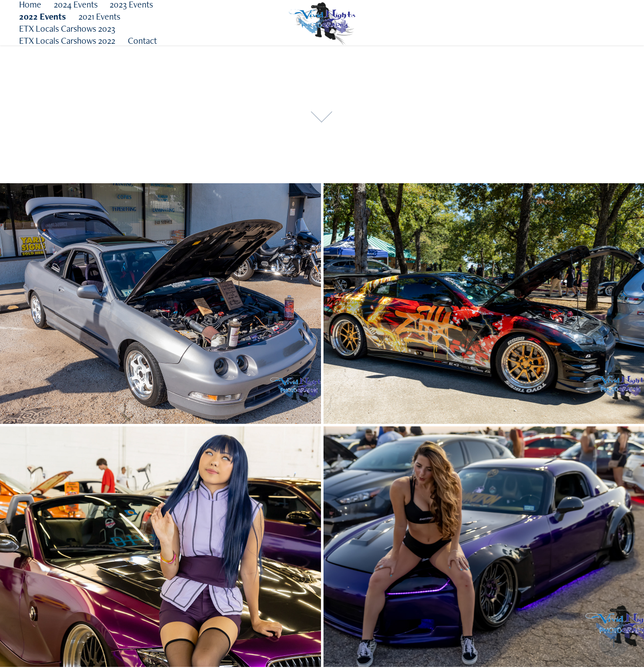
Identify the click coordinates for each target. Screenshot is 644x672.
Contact (142, 41)
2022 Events (43, 16)
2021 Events (99, 16)
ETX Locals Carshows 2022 (67, 41)
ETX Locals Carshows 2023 (67, 28)
